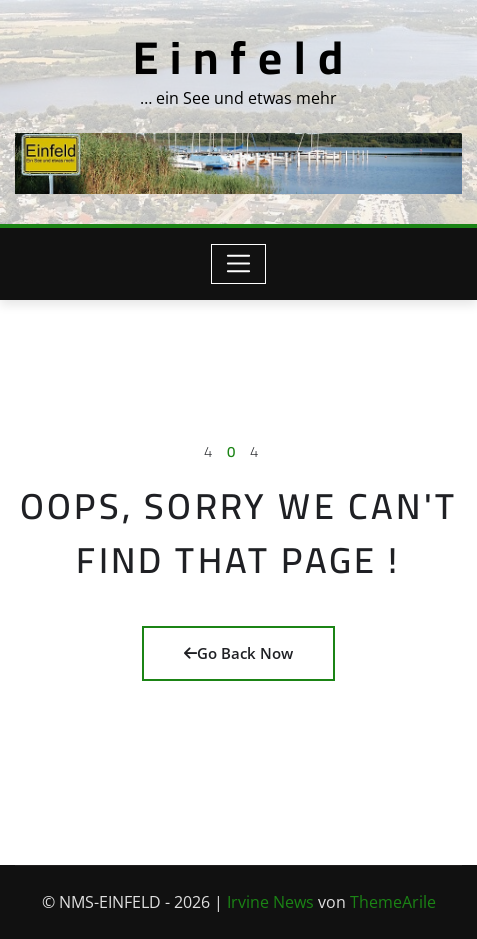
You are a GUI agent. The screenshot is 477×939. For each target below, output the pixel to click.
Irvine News (270, 902)
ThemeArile (393, 902)
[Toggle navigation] (238, 264)
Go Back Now (238, 653)
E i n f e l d (238, 57)
